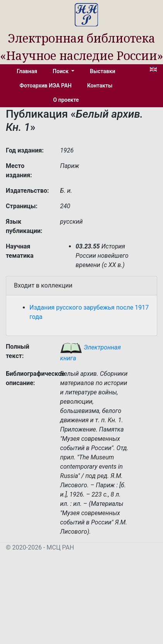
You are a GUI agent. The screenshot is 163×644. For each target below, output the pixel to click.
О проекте (66, 100)
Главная (27, 71)
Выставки (103, 71)
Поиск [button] (61, 71)
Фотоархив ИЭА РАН (46, 86)
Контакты (100, 86)
